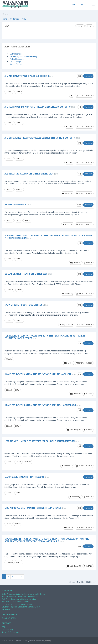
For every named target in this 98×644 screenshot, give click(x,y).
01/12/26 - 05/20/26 (84, 162)
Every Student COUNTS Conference (24, 305)
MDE (24, 19)
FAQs (4, 627)
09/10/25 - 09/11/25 (84, 224)
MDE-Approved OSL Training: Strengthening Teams (33, 508)
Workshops (15, 19)
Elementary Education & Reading (23, 56)
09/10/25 (88, 497)
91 (80, 174)
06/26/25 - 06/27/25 (84, 466)
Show (89, 26)
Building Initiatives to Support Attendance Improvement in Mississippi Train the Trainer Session (48, 237)
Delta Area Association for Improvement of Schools (23, 594)
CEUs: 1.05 (10, 290)
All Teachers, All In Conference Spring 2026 (29, 174)
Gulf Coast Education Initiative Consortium (19, 599)
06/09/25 (88, 394)
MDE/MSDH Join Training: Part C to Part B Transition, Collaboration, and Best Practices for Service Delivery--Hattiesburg (47, 540)
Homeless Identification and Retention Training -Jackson (38, 374)
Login (73, 4)
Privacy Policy (8, 630)
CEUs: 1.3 (9, 159)
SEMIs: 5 (19, 259)
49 (80, 305)
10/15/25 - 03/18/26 (84, 363)
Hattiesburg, (67, 294)
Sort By (80, 26)
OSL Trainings (15, 62)
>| (22, 577)
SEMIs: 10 (19, 159)
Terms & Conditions (10, 632)
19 (80, 274)
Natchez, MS (68, 193)
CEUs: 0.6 (9, 259)
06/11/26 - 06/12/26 (84, 325)
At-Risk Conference (15, 205)
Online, (69, 127)
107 (79, 205)
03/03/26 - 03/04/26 (84, 294)
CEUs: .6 (9, 390)
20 (80, 410)
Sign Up (84, 4)
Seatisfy (48, 641)
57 (80, 143)
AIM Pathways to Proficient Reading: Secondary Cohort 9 (37, 107)
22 (80, 343)
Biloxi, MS (69, 528)
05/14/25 (88, 430)
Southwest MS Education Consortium (17, 604)
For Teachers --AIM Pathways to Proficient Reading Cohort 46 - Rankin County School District (45, 337)
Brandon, (69, 363)
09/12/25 (88, 263)
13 (80, 508)
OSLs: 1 (19, 220)
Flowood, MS (67, 466)
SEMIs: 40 (19, 123)
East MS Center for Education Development (20, 596)
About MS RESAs (9, 618)
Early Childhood (16, 54)
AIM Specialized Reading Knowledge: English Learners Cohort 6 (40, 138)
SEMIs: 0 (19, 92)
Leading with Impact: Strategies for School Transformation (40, 441)
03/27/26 (88, 566)
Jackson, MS (68, 224)
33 (80, 546)
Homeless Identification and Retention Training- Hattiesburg (40, 405)
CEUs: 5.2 (9, 123)
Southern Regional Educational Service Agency (21, 607)
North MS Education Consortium (15, 602)
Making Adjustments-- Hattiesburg (24, 477)
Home (4, 19)
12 (80, 374)
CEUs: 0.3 (9, 92)
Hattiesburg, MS (74, 430)
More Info (88, 76)
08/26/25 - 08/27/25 (84, 528)
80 (80, 76)
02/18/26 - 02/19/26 (84, 193)
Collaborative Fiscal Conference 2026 (26, 274)
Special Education (17, 64)
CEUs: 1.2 (9, 189)
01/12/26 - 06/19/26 (84, 96)
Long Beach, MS (66, 325)
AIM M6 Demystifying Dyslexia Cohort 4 (27, 76)
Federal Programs (17, 59)
